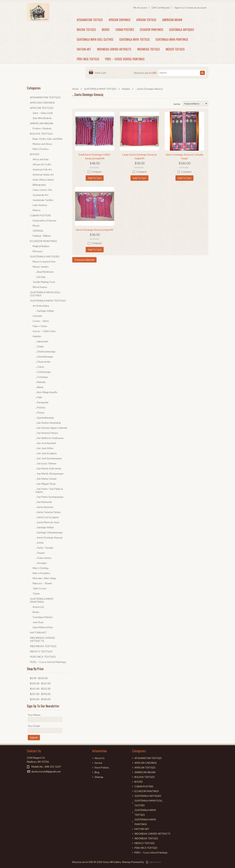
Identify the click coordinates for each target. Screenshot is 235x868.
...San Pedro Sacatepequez (49, 497)
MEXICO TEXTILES (175, 49)
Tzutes (36, 594)
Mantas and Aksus (42, 144)
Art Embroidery (41, 306)
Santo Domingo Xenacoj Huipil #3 (95, 230)
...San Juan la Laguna (46, 453)
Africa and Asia (41, 159)
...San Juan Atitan (44, 448)
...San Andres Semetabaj (48, 423)
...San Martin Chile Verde (48, 469)
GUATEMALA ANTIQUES (182, 30)
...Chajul (39, 346)
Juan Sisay (38, 622)
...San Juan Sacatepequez (49, 458)
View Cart (101, 73)
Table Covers (40, 588)
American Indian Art (43, 175)
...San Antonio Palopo (47, 433)
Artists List (38, 607)
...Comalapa (42, 377)
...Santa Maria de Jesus (47, 522)
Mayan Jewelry (41, 267)
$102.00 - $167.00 (40, 683)
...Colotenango (43, 372)
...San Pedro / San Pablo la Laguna (49, 490)
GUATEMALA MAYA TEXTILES (134, 39)
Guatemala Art (40, 195)
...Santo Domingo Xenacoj (49, 538)
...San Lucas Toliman (46, 463)
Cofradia (37, 316)
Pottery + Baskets (42, 128)
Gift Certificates (161, 8)
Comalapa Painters (43, 617)
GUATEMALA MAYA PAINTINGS (172, 39)
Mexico (37, 210)
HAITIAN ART (84, 49)
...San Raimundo (44, 502)
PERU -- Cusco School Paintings (125, 59)
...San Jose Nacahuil (46, 443)
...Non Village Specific (46, 392)
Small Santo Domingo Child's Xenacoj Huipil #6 (95, 156)
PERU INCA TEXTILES (88, 59)
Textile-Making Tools (44, 282)
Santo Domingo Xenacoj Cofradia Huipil (184, 156)
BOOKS (106, 30)
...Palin (39, 397)
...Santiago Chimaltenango (49, 532)
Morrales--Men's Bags (44, 578)
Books (36, 612)
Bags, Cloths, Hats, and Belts (48, 139)
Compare (96, 172)
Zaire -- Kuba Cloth (43, 113)
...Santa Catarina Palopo (48, 512)
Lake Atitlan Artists (43, 627)
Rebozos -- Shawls (42, 583)
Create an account (196, 8)
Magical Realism (41, 246)
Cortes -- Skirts (41, 321)
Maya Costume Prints (44, 262)
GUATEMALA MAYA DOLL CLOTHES (95, 39)
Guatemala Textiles (43, 200)
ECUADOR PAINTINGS (152, 30)
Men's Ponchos (41, 149)
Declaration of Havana (44, 221)
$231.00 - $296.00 (40, 694)
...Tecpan (40, 553)
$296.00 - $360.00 (40, 699)
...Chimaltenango (44, 357)
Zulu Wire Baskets (42, 118)
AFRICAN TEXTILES (146, 20)
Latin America (40, 205)
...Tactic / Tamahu (44, 548)
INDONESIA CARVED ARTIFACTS (114, 49)
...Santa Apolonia (44, 507)
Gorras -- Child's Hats (44, 331)
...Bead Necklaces (44, 272)
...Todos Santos (43, 558)
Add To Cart (95, 178)
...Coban (40, 367)
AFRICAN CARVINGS (119, 20)
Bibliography (39, 185)
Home (75, 89)
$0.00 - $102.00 (39, 678)
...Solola (39, 543)
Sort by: (177, 104)
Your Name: (34, 715)
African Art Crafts (42, 164)
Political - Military (42, 236)
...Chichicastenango (45, 352)
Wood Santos (40, 287)
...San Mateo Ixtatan (46, 479)
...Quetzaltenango (45, 418)
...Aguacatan (42, 341)
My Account (140, 8)
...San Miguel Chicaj (45, 484)
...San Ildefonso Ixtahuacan (49, 438)
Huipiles (126, 89)
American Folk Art (42, 169)
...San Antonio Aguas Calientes (51, 428)
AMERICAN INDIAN (172, 20)
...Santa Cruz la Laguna (47, 517)
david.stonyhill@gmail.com (46, 771)
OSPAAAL (38, 231)
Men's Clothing (41, 568)
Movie (36, 226)
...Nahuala (40, 382)
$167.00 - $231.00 (40, 689)
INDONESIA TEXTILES (148, 49)
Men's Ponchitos (41, 573)
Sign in (178, 8)
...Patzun (40, 413)
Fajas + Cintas (40, 326)
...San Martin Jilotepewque (49, 474)
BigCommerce (155, 862)
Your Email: (34, 726)
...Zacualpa (41, 563)
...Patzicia (40, 407)
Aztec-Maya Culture (43, 180)
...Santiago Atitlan (45, 311)
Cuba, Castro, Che (42, 190)
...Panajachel (42, 402)
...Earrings (40, 277)
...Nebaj (39, 387)
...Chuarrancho (43, 362)
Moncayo (38, 251)
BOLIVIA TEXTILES (86, 30)
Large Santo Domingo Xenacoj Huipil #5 (139, 156)
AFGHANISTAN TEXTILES (90, 20)
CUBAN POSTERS (125, 30)
